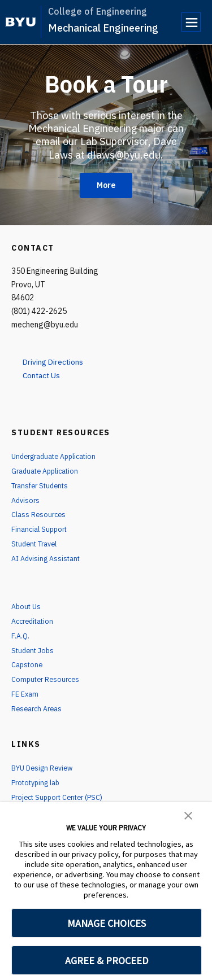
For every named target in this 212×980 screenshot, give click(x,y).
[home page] (21, 22)
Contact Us (46, 375)
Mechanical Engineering (103, 28)
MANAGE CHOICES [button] (107, 923)
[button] (188, 815)
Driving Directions (59, 361)
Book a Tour (106, 83)
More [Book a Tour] (106, 185)
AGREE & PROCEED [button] (107, 961)
